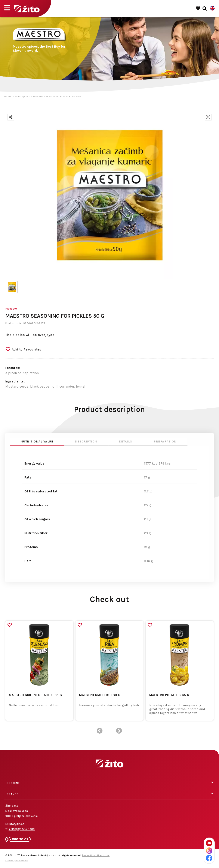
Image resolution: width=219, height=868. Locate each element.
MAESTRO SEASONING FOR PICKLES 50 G (57, 96)
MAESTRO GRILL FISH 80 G (100, 695)
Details (126, 442)
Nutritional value (37, 442)
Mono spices (22, 96)
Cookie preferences (17, 861)
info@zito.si (17, 824)
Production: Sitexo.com (96, 855)
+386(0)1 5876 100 (22, 829)
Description (86, 442)
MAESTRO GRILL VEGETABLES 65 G (36, 695)
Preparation (165, 442)
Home (8, 96)
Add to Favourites (27, 349)
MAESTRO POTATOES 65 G (169, 695)
